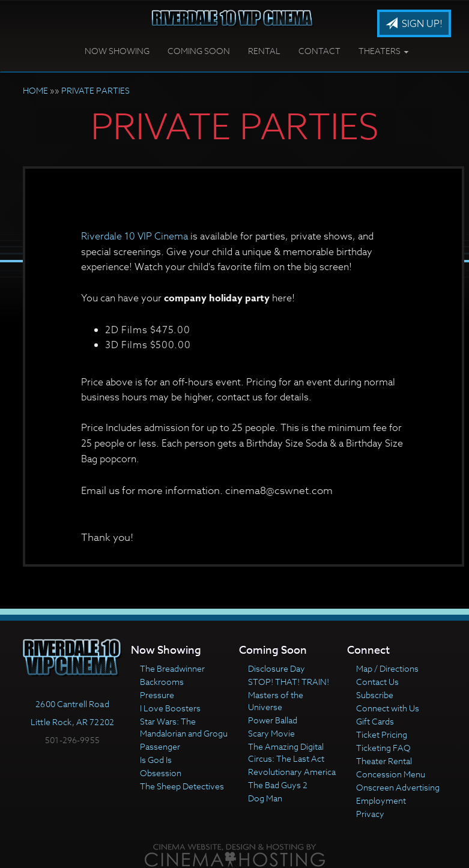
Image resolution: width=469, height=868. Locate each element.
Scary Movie (271, 733)
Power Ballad (273, 720)
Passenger (160, 746)
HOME (35, 90)
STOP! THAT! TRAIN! (289, 682)
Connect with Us (388, 708)
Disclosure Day (277, 668)
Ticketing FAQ (383, 748)
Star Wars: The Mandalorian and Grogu (184, 727)
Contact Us (377, 682)
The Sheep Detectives (182, 786)
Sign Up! (414, 24)
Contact (319, 51)
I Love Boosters (170, 708)
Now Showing (117, 51)
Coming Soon (199, 51)
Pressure (157, 695)
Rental (264, 51)
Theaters (383, 51)
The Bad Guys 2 (278, 785)
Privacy (370, 814)
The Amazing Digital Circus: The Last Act (286, 752)
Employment (381, 800)
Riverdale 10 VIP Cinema (135, 237)
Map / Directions (387, 668)
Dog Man (265, 798)
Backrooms (162, 682)
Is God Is (156, 760)
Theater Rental (384, 761)
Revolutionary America (292, 772)
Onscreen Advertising (398, 787)
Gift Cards (375, 721)
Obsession (161, 773)
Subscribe (375, 695)
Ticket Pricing (382, 734)
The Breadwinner (172, 668)
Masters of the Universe (276, 701)
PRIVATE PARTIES (95, 90)
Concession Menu (391, 774)
